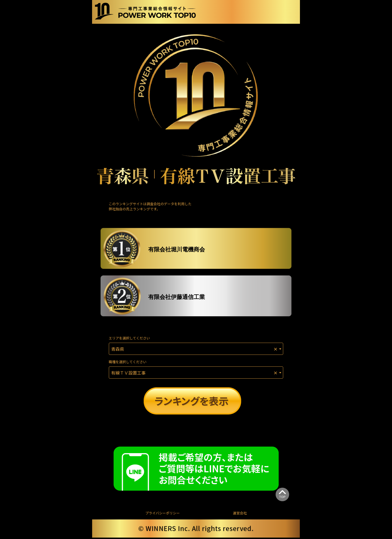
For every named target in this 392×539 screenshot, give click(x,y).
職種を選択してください (128, 362)
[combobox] (196, 349)
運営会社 (240, 513)
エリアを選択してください (129, 338)
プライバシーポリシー (163, 513)
